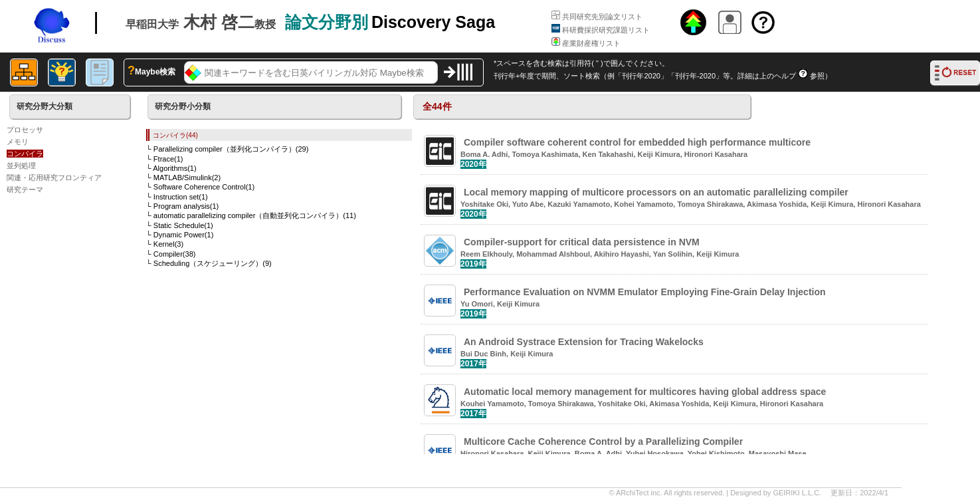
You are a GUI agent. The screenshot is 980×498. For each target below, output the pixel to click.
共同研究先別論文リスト (597, 17)
